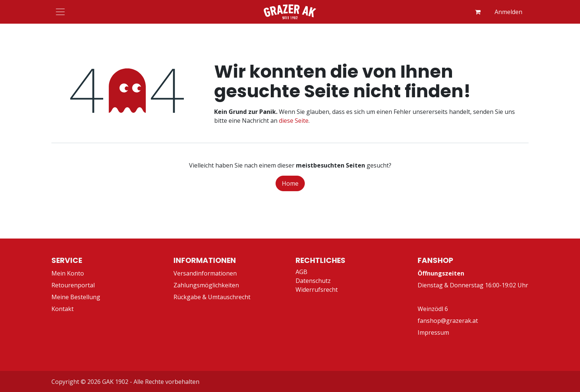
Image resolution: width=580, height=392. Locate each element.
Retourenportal (73, 285)
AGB (301, 272)
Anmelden (508, 12)
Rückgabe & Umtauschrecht (212, 297)
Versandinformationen (205, 273)
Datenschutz (313, 281)
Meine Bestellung (76, 297)
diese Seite (294, 121)
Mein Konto (68, 273)
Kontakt (63, 309)
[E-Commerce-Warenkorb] (478, 12)
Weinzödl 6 (433, 309)
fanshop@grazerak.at (448, 321)
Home (290, 183)
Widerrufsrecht (317, 290)
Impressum (433, 332)
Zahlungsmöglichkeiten (206, 285)
